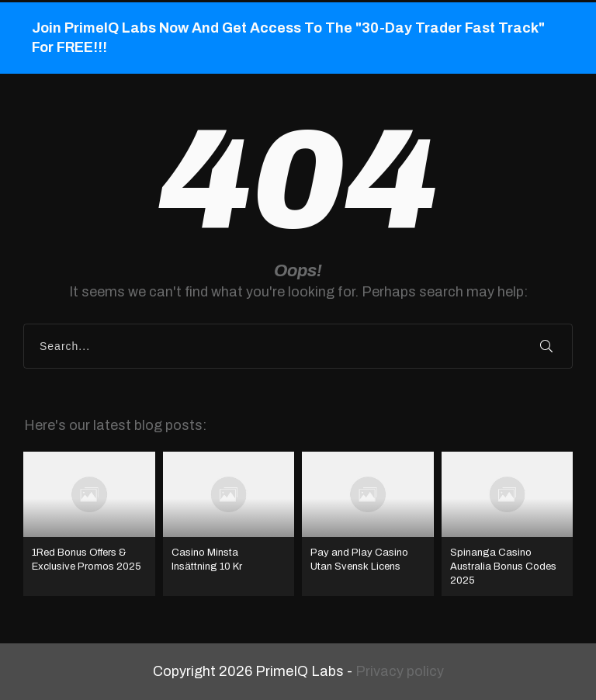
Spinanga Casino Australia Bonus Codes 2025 (508, 524)
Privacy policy (400, 671)
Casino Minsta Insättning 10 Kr (229, 524)
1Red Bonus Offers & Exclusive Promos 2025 (89, 524)
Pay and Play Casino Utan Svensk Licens (368, 524)
